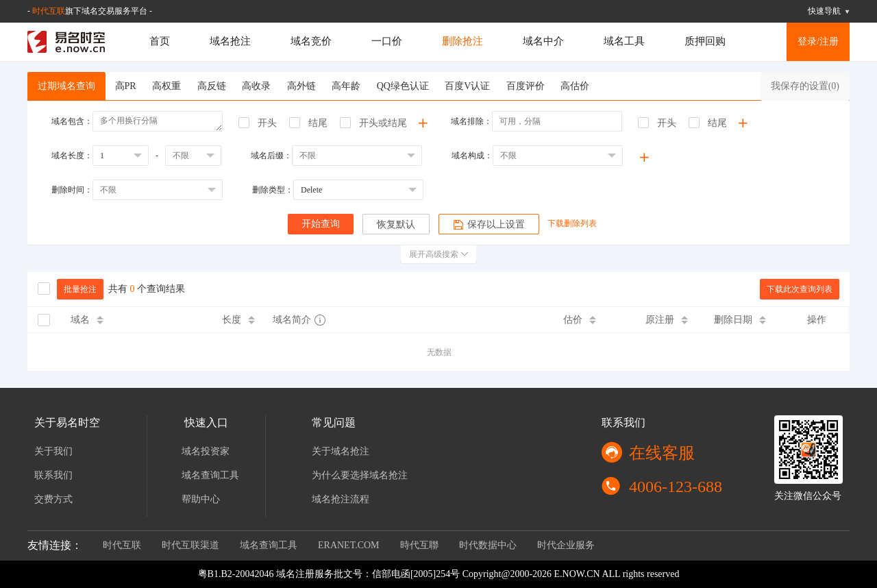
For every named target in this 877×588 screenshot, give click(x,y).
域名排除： (471, 121)
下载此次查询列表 (800, 289)
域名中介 (543, 41)
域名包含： (72, 121)
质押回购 (705, 41)
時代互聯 (419, 545)
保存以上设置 (489, 225)
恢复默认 (396, 224)
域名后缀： (271, 156)
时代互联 (49, 11)
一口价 (387, 41)
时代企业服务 (566, 545)
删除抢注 (462, 41)
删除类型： (273, 190)
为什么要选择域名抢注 (360, 475)
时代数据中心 (488, 545)
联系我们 (53, 475)
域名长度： (72, 156)
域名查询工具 (210, 475)
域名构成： (472, 156)
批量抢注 (80, 289)
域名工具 (624, 41)
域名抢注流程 (341, 499)
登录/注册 (818, 41)
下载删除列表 (572, 223)
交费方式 (53, 499)
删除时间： (72, 190)
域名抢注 (230, 41)
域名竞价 (311, 41)
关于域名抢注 (341, 451)
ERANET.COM (349, 545)
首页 (160, 41)
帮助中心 (201, 499)
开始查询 (321, 224)
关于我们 (53, 451)
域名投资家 (206, 451)
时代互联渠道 (190, 545)
